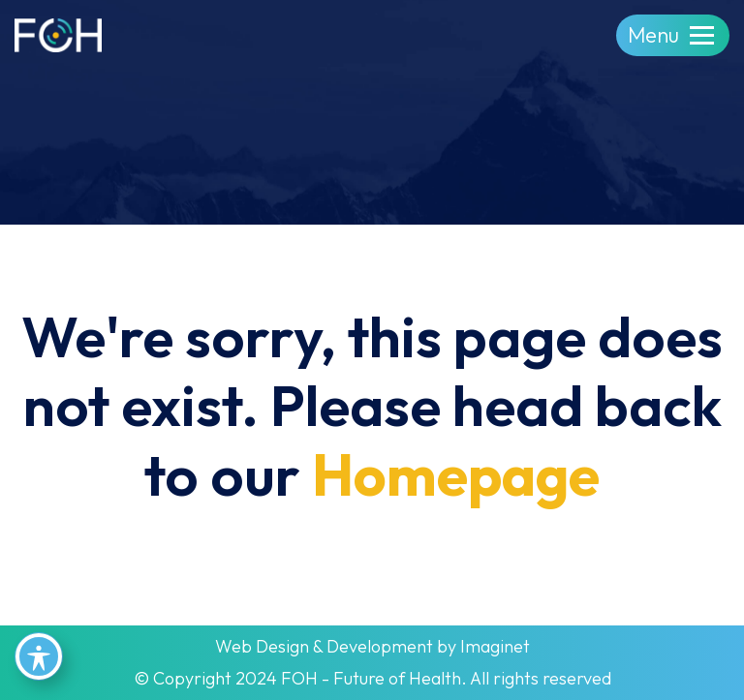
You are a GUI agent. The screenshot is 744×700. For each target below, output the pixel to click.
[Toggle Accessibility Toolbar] (39, 656)
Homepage (456, 474)
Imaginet (495, 646)
